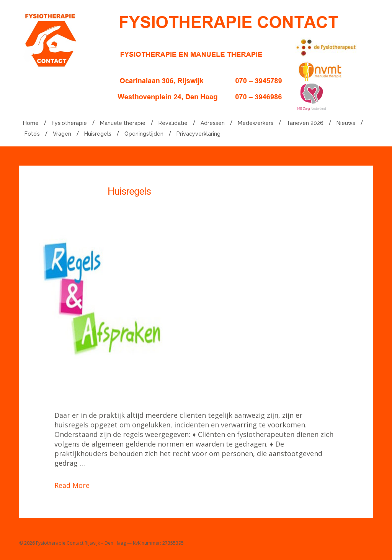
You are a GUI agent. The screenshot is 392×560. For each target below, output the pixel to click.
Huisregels (98, 134)
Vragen (62, 134)
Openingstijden (144, 134)
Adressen (213, 123)
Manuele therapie (123, 123)
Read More (72, 485)
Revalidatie (173, 123)
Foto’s (32, 134)
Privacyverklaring (198, 134)
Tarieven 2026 (305, 123)
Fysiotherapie (69, 123)
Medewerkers (256, 123)
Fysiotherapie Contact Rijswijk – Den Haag (81, 543)
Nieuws (346, 123)
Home (31, 123)
